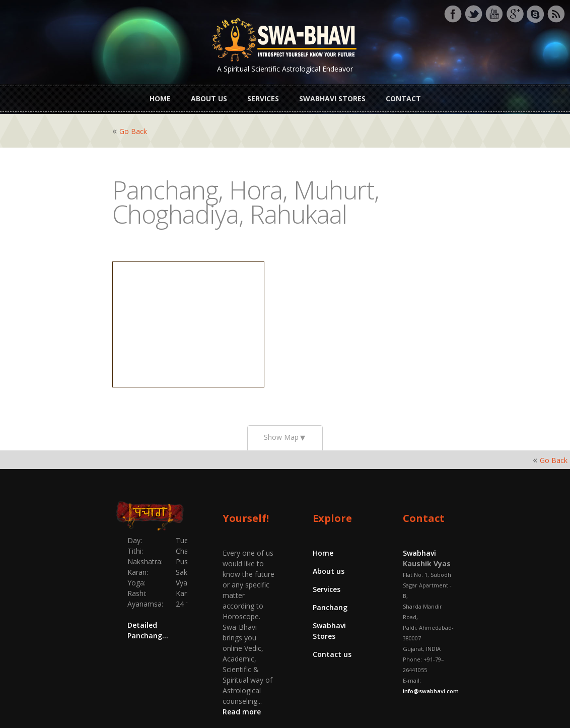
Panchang (330, 600)
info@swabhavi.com (479, 631)
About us (209, 95)
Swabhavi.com (324, 704)
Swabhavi (448, 546)
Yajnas (271, 704)
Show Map (281, 430)
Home (160, 95)
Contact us (332, 637)
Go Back (77, 124)
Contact (403, 95)
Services (263, 95)
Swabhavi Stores (332, 95)
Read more (255, 631)
